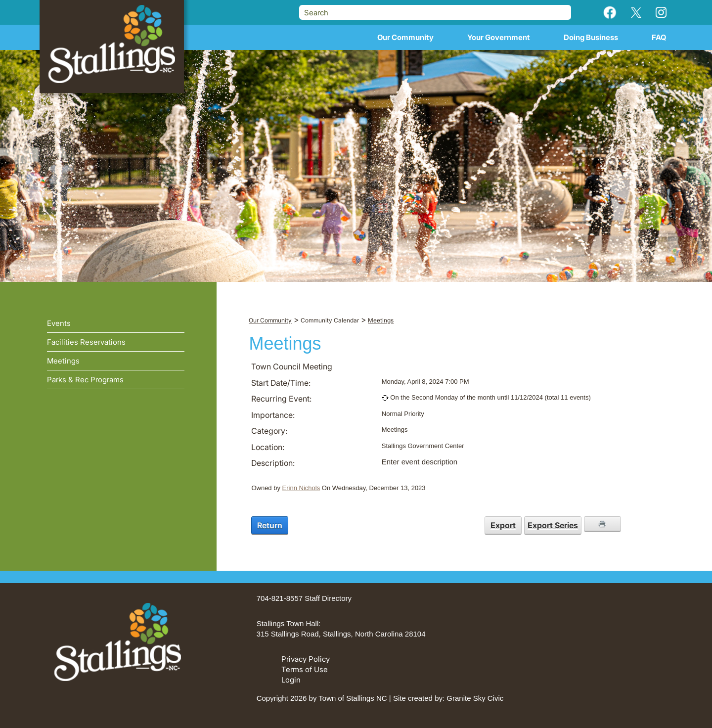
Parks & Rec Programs (85, 380)
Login (291, 680)
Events (59, 323)
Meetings (63, 361)
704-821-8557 (280, 598)
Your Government (499, 37)
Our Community (405, 37)
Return (270, 525)
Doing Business (591, 37)
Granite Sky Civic (475, 698)
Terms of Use (305, 669)
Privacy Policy (306, 659)
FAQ (659, 37)
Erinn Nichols (301, 488)
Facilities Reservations (86, 342)
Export (503, 525)
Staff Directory (328, 598)
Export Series (553, 525)
